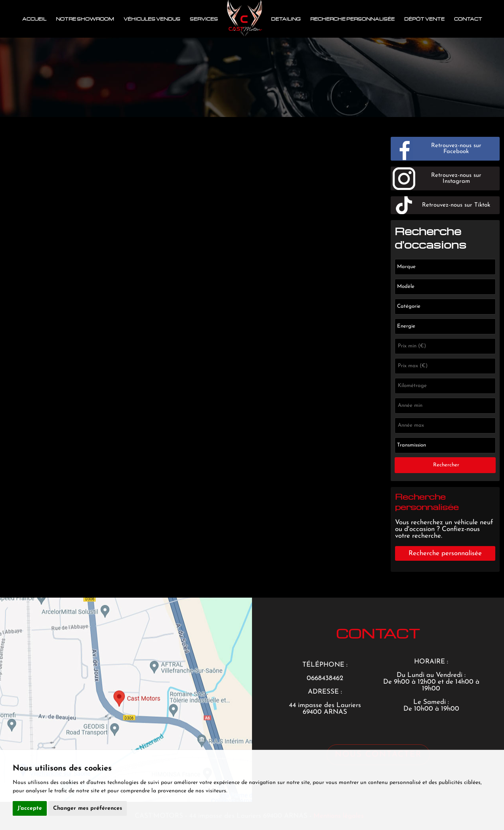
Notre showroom (85, 19)
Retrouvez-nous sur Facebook (456, 149)
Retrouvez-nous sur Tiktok (456, 205)
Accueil (34, 19)
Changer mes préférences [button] (88, 808)
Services (204, 19)
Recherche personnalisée (352, 19)
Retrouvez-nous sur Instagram (456, 178)
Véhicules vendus (152, 19)
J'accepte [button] (30, 808)
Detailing (286, 19)
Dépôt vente (424, 19)
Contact (468, 19)
